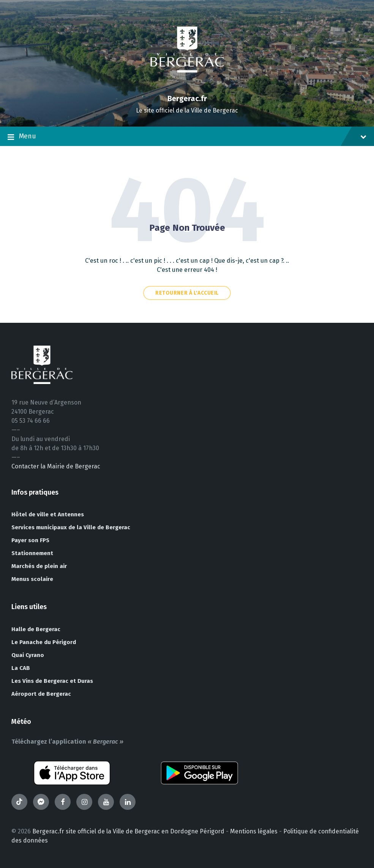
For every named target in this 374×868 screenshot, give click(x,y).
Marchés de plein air (39, 566)
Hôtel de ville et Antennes (48, 514)
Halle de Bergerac (36, 629)
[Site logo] (187, 85)
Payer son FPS (30, 540)
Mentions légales (254, 831)
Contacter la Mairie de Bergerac (56, 466)
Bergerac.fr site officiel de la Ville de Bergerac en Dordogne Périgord (128, 831)
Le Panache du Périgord (44, 642)
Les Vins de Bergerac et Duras (52, 681)
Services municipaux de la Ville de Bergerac (71, 527)
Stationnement (32, 553)
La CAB (21, 668)
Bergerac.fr (187, 98)
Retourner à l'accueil (187, 293)
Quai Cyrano (28, 655)
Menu (187, 137)
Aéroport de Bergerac (41, 694)
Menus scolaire (32, 579)
